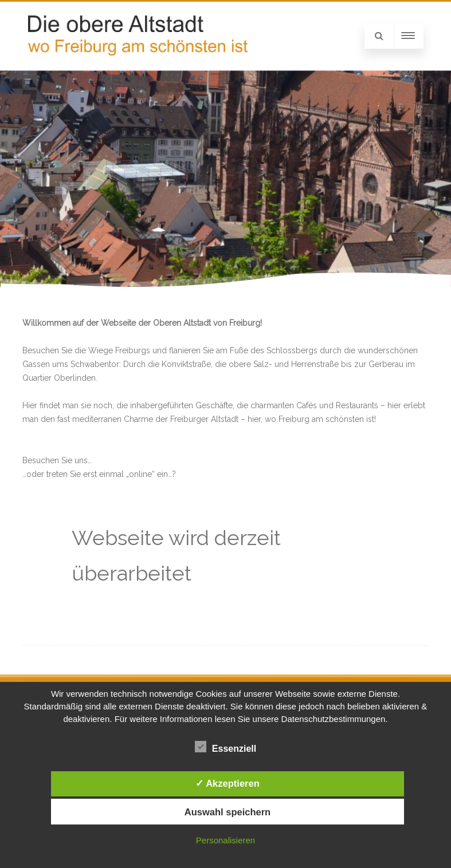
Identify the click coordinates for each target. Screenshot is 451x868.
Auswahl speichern (228, 812)
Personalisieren (225, 840)
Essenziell (225, 747)
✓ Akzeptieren (228, 783)
